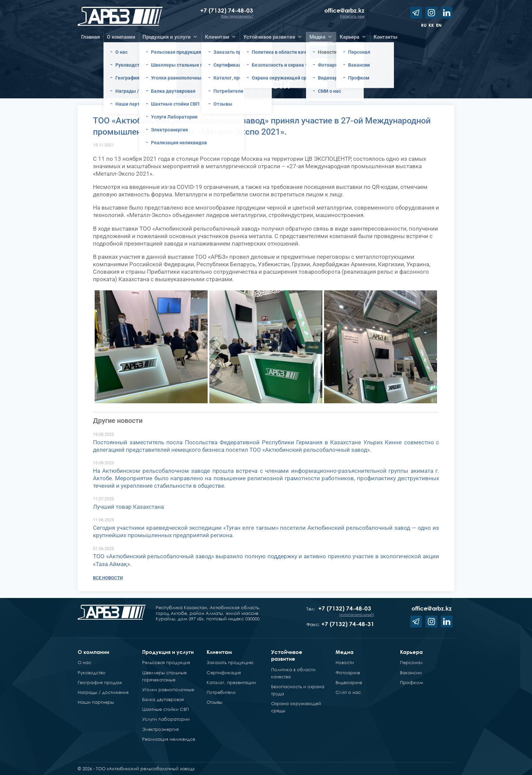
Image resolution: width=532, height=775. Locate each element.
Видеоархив (349, 682)
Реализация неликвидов (169, 739)
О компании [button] (121, 37)
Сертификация (224, 673)
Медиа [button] (321, 37)
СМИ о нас (348, 692)
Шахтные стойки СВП (166, 709)
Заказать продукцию (230, 662)
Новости (345, 662)
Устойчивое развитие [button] (273, 37)
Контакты (385, 37)
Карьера (411, 652)
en (439, 25)
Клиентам (219, 652)
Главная (90, 37)
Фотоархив (348, 673)
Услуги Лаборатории (166, 719)
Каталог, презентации (231, 682)
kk (431, 25)
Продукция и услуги (168, 652)
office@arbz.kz (344, 10)
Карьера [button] (353, 37)
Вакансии (411, 673)
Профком (412, 682)
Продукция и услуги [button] (170, 37)
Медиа (345, 652)
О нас (84, 662)
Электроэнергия (160, 729)
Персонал (411, 662)
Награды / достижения (103, 692)
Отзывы (214, 702)
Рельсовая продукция (166, 662)
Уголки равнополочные (168, 690)
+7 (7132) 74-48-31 (348, 624)
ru (424, 25)
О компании (93, 652)
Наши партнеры (96, 702)
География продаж (100, 682)
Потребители (221, 692)
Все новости (108, 578)
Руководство (92, 673)
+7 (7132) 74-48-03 (227, 10)
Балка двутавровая (163, 699)
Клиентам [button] (221, 37)
